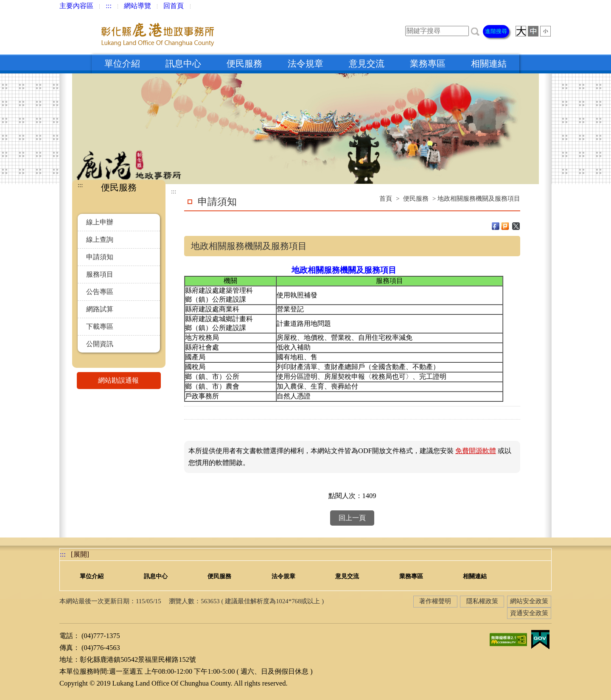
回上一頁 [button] (352, 518)
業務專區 (428, 64)
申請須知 (100, 257)
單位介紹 (122, 64)
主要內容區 (76, 6)
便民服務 (244, 64)
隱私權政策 (482, 601)
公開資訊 (100, 344)
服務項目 (100, 274)
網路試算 (100, 309)
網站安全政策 (529, 601)
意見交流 (367, 64)
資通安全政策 (529, 613)
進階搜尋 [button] (496, 31)
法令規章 (305, 64)
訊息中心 (183, 64)
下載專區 (100, 326)
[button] (475, 31)
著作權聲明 (435, 601)
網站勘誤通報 (129, 381)
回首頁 (174, 6)
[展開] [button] (80, 554)
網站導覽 (137, 6)
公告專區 (100, 292)
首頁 (386, 199)
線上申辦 (100, 222)
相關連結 (489, 64)
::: (109, 6)
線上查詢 (100, 239)
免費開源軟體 (476, 451)
